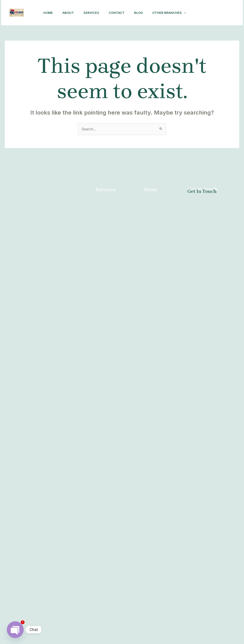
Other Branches (56, 37)
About (66, 12)
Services (91, 12)
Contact (118, 12)
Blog (142, 12)
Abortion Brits (161, 318)
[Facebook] (206, 28)
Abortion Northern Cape (156, 294)
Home (44, 12)
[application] (71, 37)
